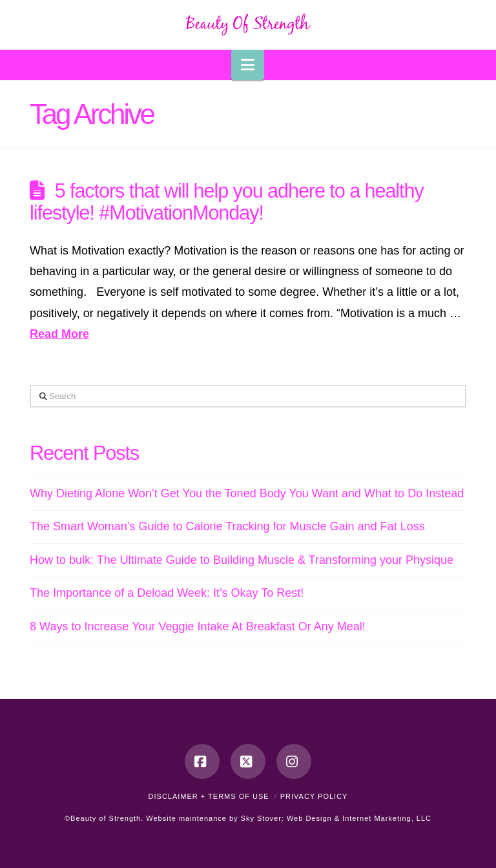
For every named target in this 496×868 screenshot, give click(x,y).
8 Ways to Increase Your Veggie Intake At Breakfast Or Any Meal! (198, 626)
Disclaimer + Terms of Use (209, 796)
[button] (248, 65)
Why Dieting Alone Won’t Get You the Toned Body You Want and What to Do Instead (247, 493)
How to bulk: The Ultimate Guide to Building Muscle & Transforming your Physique (242, 560)
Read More (59, 334)
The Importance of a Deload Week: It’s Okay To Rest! (167, 593)
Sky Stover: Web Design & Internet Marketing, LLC (336, 818)
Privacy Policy (314, 796)
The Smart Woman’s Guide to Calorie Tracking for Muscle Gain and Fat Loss (227, 526)
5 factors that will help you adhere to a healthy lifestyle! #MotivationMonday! (227, 201)
